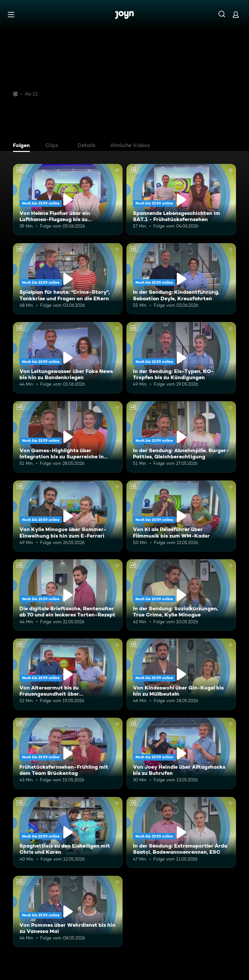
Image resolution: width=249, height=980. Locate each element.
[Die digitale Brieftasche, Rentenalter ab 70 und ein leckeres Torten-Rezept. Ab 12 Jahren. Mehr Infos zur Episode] (68, 595)
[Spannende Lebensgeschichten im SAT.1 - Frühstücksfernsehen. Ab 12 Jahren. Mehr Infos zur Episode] (181, 200)
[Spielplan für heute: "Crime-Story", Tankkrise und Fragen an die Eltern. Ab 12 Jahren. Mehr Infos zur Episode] (68, 279)
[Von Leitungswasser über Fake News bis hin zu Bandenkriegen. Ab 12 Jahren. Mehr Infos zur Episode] (68, 358)
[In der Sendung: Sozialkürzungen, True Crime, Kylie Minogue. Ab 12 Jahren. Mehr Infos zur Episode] (181, 595)
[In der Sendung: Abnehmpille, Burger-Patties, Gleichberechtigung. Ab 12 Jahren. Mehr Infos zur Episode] (181, 437)
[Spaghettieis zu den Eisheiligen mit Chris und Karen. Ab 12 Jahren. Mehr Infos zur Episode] (68, 833)
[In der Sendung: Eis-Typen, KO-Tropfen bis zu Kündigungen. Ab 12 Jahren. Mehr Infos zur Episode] (181, 358)
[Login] (236, 14)
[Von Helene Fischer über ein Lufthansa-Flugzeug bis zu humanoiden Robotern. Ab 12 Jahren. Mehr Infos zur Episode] (68, 200)
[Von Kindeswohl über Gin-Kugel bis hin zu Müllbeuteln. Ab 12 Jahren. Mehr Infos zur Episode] (181, 674)
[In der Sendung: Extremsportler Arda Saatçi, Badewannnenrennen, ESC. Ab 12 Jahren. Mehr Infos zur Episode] (181, 833)
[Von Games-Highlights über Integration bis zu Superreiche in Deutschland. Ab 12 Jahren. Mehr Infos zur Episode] (68, 437)
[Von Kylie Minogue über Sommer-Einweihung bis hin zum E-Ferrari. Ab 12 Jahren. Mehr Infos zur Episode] (68, 516)
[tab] (23, 146)
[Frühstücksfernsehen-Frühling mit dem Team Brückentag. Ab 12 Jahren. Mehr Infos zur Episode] (68, 753)
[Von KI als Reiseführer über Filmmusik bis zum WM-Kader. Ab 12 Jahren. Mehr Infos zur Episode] (181, 516)
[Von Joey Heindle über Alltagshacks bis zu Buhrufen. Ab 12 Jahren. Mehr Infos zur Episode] (181, 753)
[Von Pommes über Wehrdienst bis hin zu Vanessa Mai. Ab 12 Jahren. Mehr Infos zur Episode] (68, 912)
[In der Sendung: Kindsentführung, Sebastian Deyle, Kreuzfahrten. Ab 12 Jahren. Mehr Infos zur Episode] (181, 279)
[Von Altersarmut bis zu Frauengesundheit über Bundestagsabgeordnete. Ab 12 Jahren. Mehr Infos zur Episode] (68, 674)
